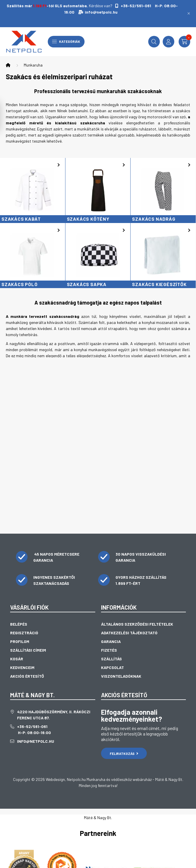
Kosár (17, 659)
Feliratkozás (124, 753)
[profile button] (168, 42)
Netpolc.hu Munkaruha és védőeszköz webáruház (109, 779)
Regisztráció (24, 633)
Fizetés (109, 650)
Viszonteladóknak (121, 676)
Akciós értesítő (27, 676)
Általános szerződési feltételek (137, 624)
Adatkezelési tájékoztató (129, 633)
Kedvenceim (22, 667)
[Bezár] (189, 14)
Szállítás (111, 659)
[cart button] (184, 42)
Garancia (111, 641)
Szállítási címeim (28, 650)
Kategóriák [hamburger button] (66, 41)
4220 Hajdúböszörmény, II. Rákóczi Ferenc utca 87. (54, 715)
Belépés (19, 624)
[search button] (154, 42)
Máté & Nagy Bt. (98, 818)
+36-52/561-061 (135, 6)
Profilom (20, 641)
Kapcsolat (112, 667)
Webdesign (55, 779)
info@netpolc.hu (101, 12)
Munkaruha (33, 65)
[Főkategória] (8, 65)
